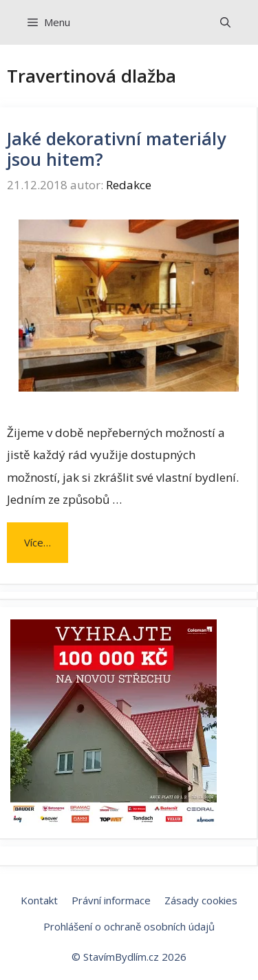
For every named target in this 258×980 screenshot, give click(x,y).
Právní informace (111, 900)
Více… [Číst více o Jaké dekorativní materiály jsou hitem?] (37, 542)
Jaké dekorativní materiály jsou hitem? (116, 149)
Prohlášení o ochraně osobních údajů (129, 926)
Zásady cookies (201, 900)
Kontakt (39, 900)
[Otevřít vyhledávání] (225, 22)
